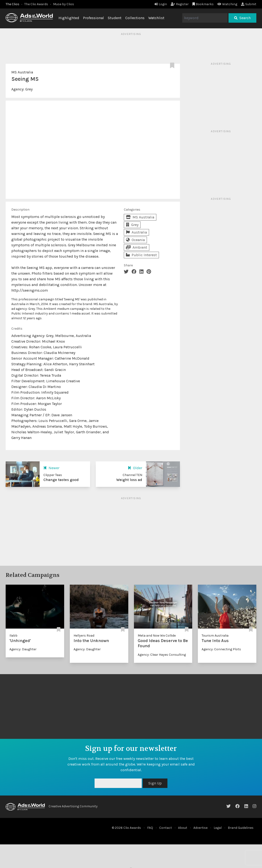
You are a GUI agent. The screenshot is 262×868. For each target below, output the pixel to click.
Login (161, 4)
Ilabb (13, 636)
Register (180, 4)
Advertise (200, 828)
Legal (218, 828)
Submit (249, 4)
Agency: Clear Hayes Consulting (162, 655)
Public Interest (141, 255)
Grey (29, 89)
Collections (135, 18)
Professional (94, 18)
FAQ (150, 828)
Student (115, 18)
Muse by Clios (64, 4)
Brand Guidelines (241, 828)
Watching (227, 4)
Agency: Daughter (23, 649)
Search (242, 18)
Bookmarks (203, 4)
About (183, 828)
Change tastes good (61, 480)
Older (135, 468)
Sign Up (155, 783)
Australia (136, 232)
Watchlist (156, 18)
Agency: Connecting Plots (221, 649)
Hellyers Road (84, 636)
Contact (166, 828)
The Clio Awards (36, 4)
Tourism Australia (215, 636)
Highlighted (69, 18)
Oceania (135, 240)
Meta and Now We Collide (157, 636)
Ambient (137, 247)
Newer (51, 468)
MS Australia (22, 72)
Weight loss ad (129, 480)
